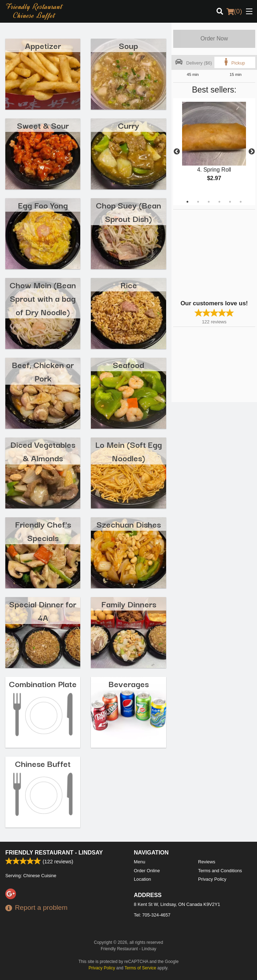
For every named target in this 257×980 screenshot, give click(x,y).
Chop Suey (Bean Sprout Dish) (128, 211)
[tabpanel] (214, 147)
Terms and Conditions (220, 871)
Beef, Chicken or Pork (43, 371)
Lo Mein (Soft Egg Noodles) (128, 451)
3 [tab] (209, 202)
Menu (140, 862)
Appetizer (43, 45)
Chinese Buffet (43, 763)
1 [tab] (187, 202)
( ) (234, 11)
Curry (128, 125)
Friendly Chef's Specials (43, 531)
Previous (177, 152)
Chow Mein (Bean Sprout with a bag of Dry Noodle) (43, 298)
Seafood (128, 364)
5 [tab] (230, 202)
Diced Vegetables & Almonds (43, 451)
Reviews (207, 862)
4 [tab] (219, 202)
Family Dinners (129, 604)
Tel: (152, 915)
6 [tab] (241, 202)
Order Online (147, 871)
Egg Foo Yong (43, 205)
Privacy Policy (212, 879)
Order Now (214, 38)
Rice (129, 285)
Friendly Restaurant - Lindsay (54, 853)
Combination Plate (43, 683)
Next (252, 152)
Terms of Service (140, 968)
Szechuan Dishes (129, 524)
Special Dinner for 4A (43, 610)
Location (142, 879)
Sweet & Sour (43, 125)
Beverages (129, 683)
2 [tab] (198, 202)
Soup (128, 45)
